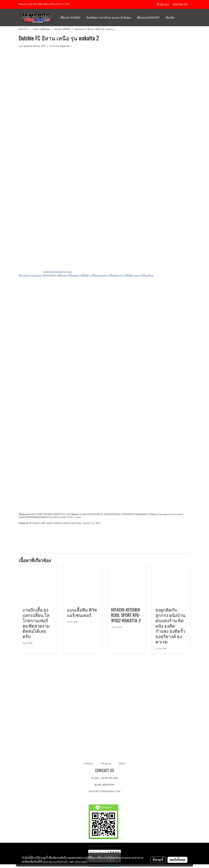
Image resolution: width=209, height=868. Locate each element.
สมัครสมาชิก (180, 4)
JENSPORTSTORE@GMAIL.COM (104, 791)
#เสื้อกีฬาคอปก (132, 276)
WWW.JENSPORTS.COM (57, 272)
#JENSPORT (49, 276)
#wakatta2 (36, 276)
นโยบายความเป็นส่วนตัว (55, 862)
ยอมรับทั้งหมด (177, 860)
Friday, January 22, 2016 (88, 523)
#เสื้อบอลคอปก (99, 276)
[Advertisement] (62, 539)
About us (106, 763)
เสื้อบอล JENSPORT (148, 18)
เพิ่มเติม (170, 18)
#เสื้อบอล (62, 276)
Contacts (88, 763)
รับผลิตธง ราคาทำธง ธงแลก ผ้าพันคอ (109, 18)
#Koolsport (24, 276)
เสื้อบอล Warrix (70, 18)
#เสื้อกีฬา (85, 276)
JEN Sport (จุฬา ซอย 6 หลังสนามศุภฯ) (50, 523)
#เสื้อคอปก (73, 276)
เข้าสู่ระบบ (163, 4)
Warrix (122, 763)
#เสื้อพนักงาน (115, 276)
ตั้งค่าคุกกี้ (158, 860)
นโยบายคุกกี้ (81, 862)
